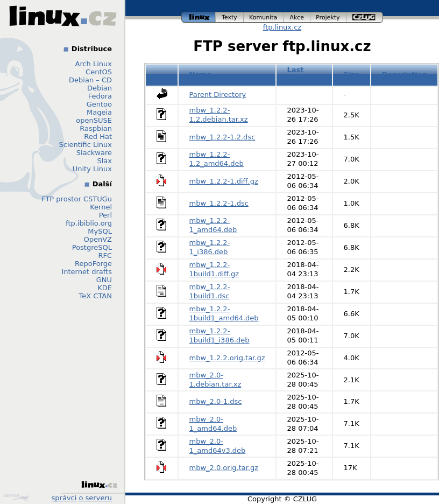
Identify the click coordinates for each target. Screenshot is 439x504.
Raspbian (96, 128)
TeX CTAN (95, 296)
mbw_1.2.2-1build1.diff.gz (214, 269)
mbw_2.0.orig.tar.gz (224, 468)
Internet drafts (87, 272)
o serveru (95, 498)
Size (351, 75)
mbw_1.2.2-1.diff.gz (224, 181)
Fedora (100, 96)
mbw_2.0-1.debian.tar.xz (215, 380)
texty (230, 17)
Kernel (101, 207)
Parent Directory (218, 94)
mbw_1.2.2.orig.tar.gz (227, 358)
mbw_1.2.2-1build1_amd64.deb (224, 313)
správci (64, 498)
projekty (328, 17)
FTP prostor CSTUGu (77, 199)
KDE (105, 288)
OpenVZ (98, 239)
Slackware (94, 153)
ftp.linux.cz (282, 27)
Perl (105, 215)
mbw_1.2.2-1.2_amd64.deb (217, 159)
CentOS (99, 72)
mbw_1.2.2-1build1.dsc (210, 291)
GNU (104, 280)
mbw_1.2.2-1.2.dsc (222, 137)
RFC (105, 255)
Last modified (304, 74)
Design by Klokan (16, 498)
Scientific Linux (86, 145)
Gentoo (99, 104)
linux (199, 17)
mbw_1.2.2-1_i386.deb (210, 247)
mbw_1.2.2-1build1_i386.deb (219, 335)
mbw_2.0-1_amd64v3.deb (218, 446)
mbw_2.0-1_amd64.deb (213, 424)
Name (201, 75)
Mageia (99, 112)
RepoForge (93, 264)
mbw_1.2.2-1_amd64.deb (213, 225)
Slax (104, 161)
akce (297, 17)
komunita (264, 17)
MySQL (100, 231)
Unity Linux (92, 169)
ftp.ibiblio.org (89, 223)
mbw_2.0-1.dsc (216, 401)
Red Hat (98, 136)
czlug (365, 17)
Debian (100, 88)
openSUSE (94, 120)
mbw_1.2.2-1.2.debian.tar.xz (219, 115)
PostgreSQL (92, 247)
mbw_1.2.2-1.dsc (219, 203)
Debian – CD (90, 80)
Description (405, 75)
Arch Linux (94, 64)
